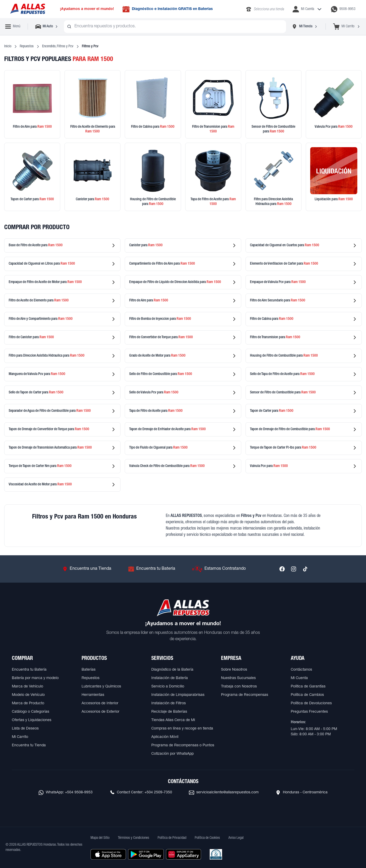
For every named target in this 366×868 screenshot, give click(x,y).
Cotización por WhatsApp (172, 754)
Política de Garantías (308, 687)
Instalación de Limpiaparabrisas (178, 695)
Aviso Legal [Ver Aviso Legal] (236, 838)
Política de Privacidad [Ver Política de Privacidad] (172, 838)
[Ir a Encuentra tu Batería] (152, 569)
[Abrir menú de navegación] (13, 27)
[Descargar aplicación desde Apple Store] (108, 854)
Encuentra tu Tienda (29, 746)
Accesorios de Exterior (101, 712)
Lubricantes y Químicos (101, 687)
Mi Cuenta (299, 678)
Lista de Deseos (25, 729)
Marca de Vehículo (27, 687)
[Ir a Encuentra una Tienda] (87, 569)
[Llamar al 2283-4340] (265, 9)
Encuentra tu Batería (29, 670)
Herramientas (93, 695)
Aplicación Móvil (165, 737)
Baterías (89, 670)
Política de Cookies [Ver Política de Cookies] (207, 838)
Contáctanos (301, 670)
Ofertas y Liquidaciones (32, 720)
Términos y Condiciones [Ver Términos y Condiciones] (134, 838)
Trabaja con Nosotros (239, 687)
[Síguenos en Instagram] (294, 569)
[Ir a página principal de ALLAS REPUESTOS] (27, 9)
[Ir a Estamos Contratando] (219, 569)
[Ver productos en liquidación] (334, 177)
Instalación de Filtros (169, 703)
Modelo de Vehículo (28, 695)
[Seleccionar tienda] (305, 27)
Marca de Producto (28, 703)
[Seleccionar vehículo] (47, 27)
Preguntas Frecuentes (309, 712)
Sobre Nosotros (234, 670)
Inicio (8, 47)
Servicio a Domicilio (168, 687)
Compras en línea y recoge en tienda (182, 729)
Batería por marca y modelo (35, 678)
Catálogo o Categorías (31, 712)
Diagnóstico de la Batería (172, 670)
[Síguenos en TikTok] (305, 569)
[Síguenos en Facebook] (282, 569)
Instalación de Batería (170, 678)
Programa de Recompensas (245, 695)
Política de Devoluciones (311, 703)
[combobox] (175, 27)
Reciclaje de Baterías (169, 712)
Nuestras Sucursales (238, 678)
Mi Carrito (20, 737)
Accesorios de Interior (100, 703)
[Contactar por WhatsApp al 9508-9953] (343, 9)
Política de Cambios (307, 695)
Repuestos (27, 47)
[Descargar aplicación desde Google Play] (146, 854)
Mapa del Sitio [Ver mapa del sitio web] (100, 838)
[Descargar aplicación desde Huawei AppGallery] (184, 854)
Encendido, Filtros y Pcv (58, 47)
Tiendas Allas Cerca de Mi (173, 720)
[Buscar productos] (69, 27)
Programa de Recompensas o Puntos (183, 746)
